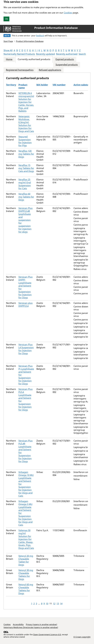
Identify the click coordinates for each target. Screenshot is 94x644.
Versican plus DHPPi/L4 (25, 304)
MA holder (42, 85)
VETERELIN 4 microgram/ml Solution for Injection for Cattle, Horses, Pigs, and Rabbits (26, 102)
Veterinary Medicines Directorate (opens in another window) (31, 627)
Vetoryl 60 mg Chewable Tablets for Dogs (26, 589)
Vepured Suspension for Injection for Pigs (25, 141)
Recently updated (45, 54)
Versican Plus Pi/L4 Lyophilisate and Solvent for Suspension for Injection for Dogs (25, 399)
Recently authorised (67, 54)
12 (54, 604)
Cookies (68, 13)
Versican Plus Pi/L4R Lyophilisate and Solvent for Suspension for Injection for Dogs (25, 451)
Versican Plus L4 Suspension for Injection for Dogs (26, 349)
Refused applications (50, 70)
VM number (59, 85)
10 (47, 604)
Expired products (65, 59)
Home (9, 59)
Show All (8, 50)
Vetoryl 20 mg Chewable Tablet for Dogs (26, 560)
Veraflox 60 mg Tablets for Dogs (26, 197)
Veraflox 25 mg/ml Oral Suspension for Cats (25, 184)
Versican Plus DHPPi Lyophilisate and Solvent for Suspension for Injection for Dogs (25, 287)
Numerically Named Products (19, 54)
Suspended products (67, 65)
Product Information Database (56, 28)
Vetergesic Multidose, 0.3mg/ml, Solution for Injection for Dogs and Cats (26, 124)
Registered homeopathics (20, 70)
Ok (6, 19)
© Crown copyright (82, 637)
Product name (23, 86)
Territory (11, 85)
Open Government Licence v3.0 (47, 635)
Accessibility (18, 624)
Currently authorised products (34, 59)
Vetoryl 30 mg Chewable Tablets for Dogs (26, 575)
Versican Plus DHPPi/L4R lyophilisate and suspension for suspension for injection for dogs (25, 220)
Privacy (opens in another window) (42, 624)
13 (58, 604)
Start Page (8, 41)
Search (82, 54)
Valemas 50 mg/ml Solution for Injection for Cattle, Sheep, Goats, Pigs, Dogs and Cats (26, 539)
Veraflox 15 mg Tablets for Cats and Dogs (26, 168)
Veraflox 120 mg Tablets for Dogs (26, 154)
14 (61, 604)
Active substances (83, 85)
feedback (40, 36)
